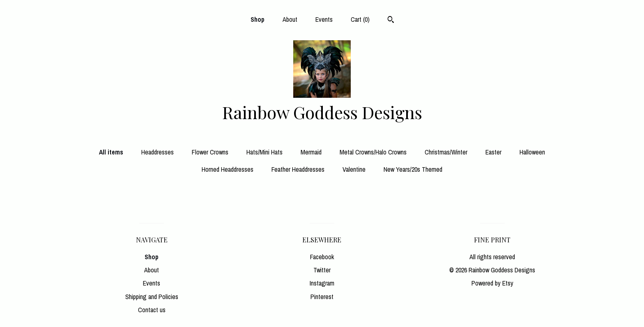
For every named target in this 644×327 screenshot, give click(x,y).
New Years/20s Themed (413, 169)
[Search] (391, 21)
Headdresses (158, 152)
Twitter (322, 270)
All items (111, 152)
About (290, 19)
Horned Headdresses (228, 169)
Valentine (354, 169)
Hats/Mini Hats (264, 152)
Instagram (322, 283)
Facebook (322, 257)
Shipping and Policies (152, 297)
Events (324, 19)
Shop (258, 19)
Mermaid (311, 152)
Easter (493, 152)
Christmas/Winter (446, 152)
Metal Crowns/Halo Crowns (373, 152)
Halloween (532, 152)
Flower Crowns (210, 152)
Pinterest (322, 297)
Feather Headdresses (298, 169)
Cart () (360, 19)
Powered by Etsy (492, 283)
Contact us (152, 310)
